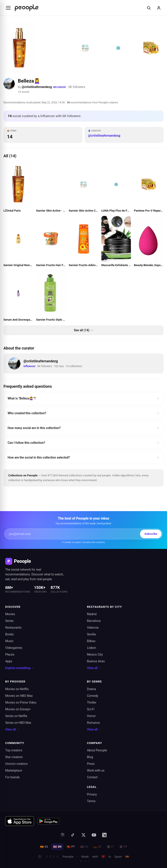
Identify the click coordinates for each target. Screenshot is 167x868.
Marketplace (14, 770)
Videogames (14, 648)
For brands (13, 777)
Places (10, 654)
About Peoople (97, 750)
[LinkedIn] (104, 835)
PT (71, 847)
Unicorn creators (16, 764)
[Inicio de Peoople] (27, 8)
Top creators (14, 750)
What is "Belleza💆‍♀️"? (83, 398)
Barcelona (94, 621)
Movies (10, 614)
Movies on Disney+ (18, 709)
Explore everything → (20, 668)
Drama (91, 689)
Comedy (93, 696)
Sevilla (91, 634)
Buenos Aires (96, 661)
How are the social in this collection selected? (83, 457)
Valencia (93, 628)
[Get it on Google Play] (48, 821)
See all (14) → (84, 330)
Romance (93, 723)
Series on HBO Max (18, 723)
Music (9, 641)
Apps (9, 661)
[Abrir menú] (8, 8)
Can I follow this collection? (83, 443)
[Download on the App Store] (20, 821)
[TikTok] (73, 835)
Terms (91, 801)
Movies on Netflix (17, 689)
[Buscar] (149, 8)
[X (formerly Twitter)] (83, 835)
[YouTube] (94, 835)
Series (9, 621)
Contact (92, 777)
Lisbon (92, 648)
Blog (90, 757)
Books (9, 634)
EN (57, 847)
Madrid (92, 614)
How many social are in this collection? (83, 428)
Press (91, 764)
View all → (94, 668)
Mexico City (95, 654)
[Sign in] (159, 8)
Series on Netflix (16, 716)
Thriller (92, 702)
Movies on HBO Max (19, 696)
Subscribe (151, 534)
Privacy (92, 794)
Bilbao (91, 641)
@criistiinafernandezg (37, 87)
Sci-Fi (91, 709)
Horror (91, 716)
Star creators (14, 757)
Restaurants (13, 628)
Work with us (96, 770)
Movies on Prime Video (21, 702)
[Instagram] (63, 835)
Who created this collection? (83, 413)
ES (44, 847)
